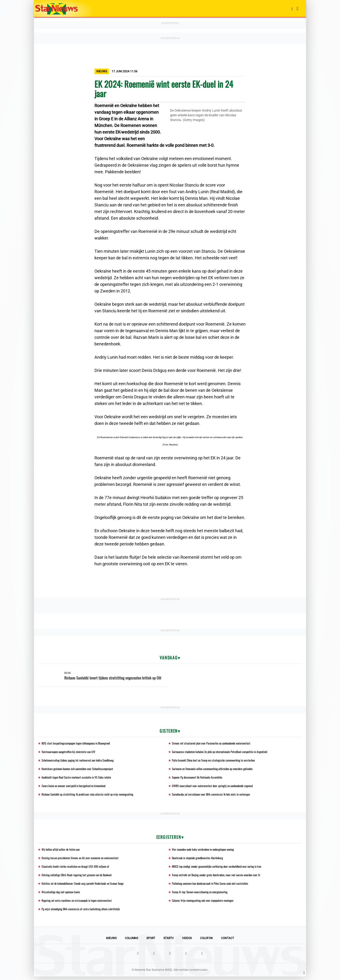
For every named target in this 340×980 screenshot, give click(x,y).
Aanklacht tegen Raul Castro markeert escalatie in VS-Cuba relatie (81, 778)
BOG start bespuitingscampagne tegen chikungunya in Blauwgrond (81, 743)
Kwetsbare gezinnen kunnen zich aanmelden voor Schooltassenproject (83, 769)
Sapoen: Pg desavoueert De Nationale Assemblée (201, 778)
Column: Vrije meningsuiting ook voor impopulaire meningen (208, 904)
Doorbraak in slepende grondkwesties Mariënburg (201, 860)
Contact (227, 942)
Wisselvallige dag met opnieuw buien (63, 895)
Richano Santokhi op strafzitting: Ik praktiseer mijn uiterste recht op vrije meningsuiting (93, 796)
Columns (132, 942)
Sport (151, 942)
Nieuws (111, 942)
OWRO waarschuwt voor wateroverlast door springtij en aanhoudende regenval (218, 787)
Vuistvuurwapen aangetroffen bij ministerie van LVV (72, 752)
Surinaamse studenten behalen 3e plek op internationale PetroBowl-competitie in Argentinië (226, 752)
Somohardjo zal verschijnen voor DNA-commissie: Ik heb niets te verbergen (216, 796)
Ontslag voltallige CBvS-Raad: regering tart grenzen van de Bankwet (82, 877)
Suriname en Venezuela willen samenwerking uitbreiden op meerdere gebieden (219, 769)
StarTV (169, 942)
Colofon (206, 942)
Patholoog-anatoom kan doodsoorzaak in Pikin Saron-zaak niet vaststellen (215, 886)
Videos (187, 942)
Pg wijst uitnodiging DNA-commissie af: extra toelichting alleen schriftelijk (85, 912)
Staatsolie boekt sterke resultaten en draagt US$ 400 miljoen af (80, 869)
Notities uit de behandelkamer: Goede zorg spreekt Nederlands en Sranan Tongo (89, 886)
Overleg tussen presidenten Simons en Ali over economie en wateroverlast (85, 860)
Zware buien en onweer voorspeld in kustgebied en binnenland (78, 787)
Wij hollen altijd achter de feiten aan (63, 851)
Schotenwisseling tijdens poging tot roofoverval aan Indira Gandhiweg (82, 761)
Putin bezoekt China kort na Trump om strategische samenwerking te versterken (219, 761)
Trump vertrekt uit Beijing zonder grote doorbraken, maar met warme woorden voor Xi (223, 877)
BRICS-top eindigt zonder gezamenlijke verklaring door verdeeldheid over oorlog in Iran (223, 869)
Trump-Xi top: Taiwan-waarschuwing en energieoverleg (204, 895)
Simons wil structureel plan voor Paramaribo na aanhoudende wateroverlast (217, 743)
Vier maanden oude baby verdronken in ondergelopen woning (208, 851)
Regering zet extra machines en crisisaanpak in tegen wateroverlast (82, 904)
